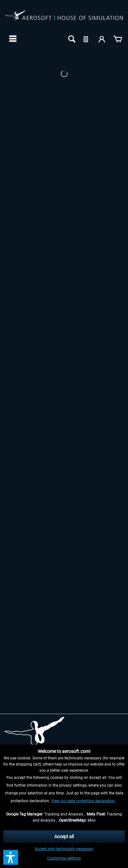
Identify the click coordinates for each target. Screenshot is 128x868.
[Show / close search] (71, 39)
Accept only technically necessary (64, 849)
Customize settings (64, 858)
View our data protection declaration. (83, 801)
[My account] (102, 39)
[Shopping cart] (118, 39)
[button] (11, 857)
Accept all (64, 837)
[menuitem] (12, 39)
